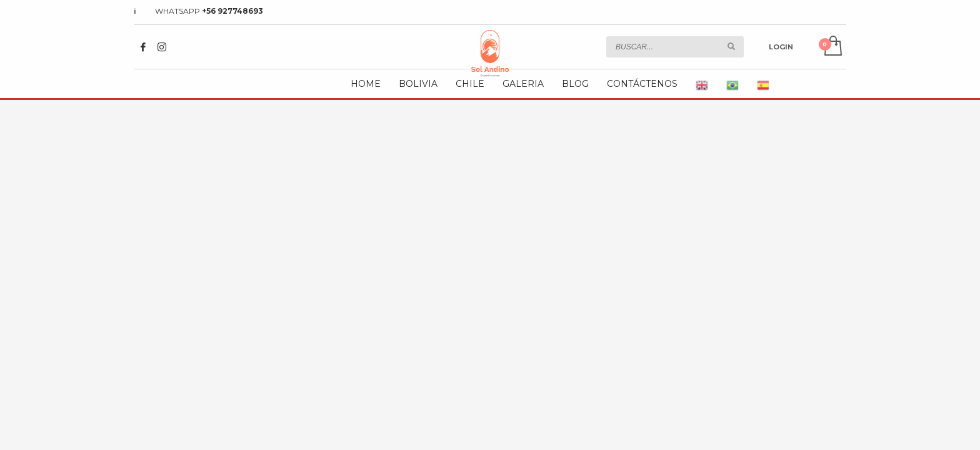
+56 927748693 (232, 11)
